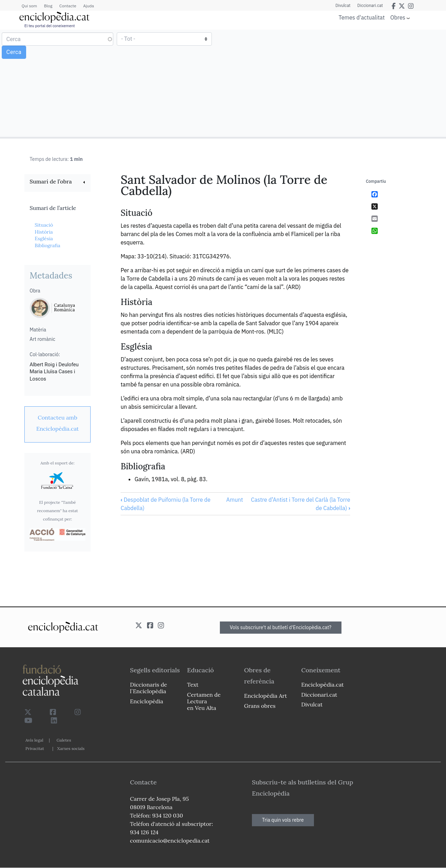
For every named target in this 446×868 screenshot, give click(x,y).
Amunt (234, 500)
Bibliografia (47, 245)
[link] (57, 182)
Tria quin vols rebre (283, 820)
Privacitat (35, 748)
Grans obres (260, 706)
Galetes (64, 740)
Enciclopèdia (147, 701)
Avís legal (34, 740)
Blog (48, 6)
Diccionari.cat (370, 6)
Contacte (68, 6)
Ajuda (89, 6)
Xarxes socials (71, 748)
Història (44, 232)
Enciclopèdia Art (266, 696)
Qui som (29, 6)
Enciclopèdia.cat (322, 685)
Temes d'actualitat (362, 17)
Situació (44, 225)
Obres (398, 17)
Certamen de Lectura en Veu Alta (204, 701)
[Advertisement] (334, 83)
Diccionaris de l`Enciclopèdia (148, 688)
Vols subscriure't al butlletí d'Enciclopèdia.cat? (281, 627)
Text (193, 685)
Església (44, 238)
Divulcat (343, 6)
